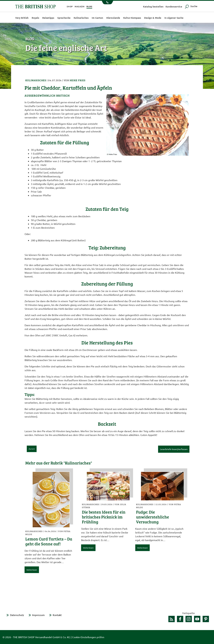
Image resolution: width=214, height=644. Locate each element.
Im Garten (97, 18)
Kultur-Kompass (132, 18)
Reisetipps (48, 18)
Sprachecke (64, 18)
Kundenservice (174, 6)
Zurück (32, 449)
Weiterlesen (32, 570)
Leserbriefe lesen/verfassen (174, 449)
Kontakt (57, 615)
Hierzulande (113, 18)
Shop (70, 6)
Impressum (38, 615)
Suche (191, 6)
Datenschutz (17, 615)
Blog (89, 6)
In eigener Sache (174, 18)
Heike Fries (78, 80)
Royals (35, 18)
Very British (22, 18)
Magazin (80, 6)
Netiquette (189, 613)
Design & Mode (153, 18)
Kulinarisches (81, 18)
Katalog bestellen (153, 6)
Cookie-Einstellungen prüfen (88, 637)
